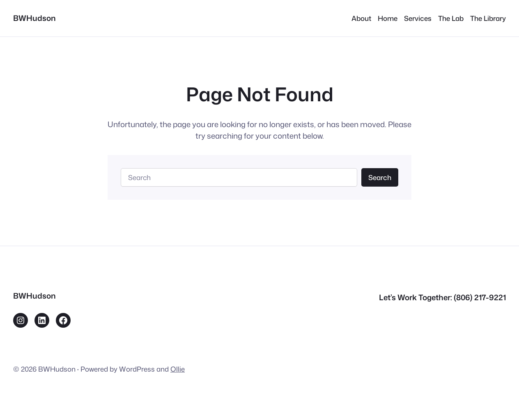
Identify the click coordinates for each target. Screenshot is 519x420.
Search (380, 177)
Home (388, 18)
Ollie (178, 369)
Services (418, 18)
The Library (488, 18)
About (361, 18)
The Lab (451, 18)
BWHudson (34, 18)
